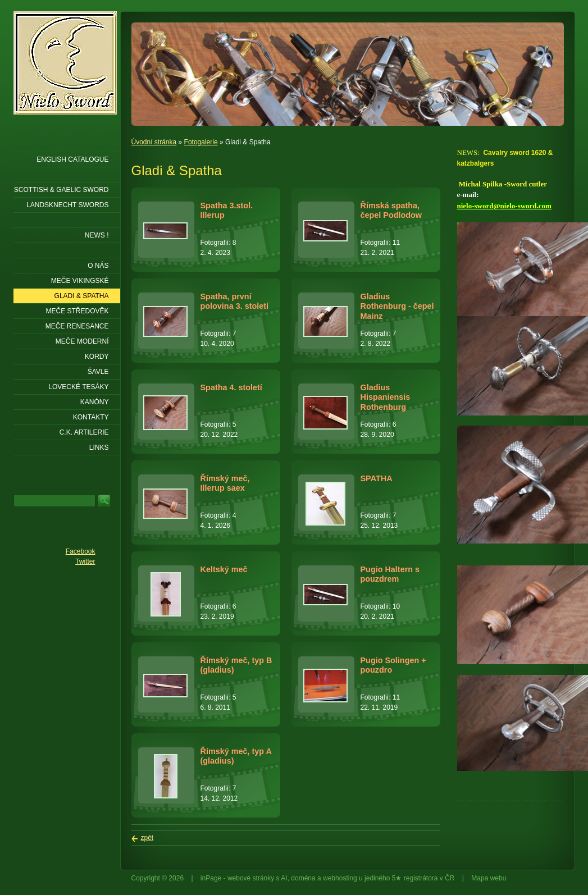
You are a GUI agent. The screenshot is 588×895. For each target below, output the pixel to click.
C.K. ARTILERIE (84, 432)
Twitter (85, 561)
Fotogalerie (201, 142)
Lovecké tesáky (78, 387)
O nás (98, 266)
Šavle (98, 372)
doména (303, 878)
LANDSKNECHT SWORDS (67, 205)
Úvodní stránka (154, 142)
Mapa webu (489, 878)
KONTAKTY (91, 417)
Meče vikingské (80, 281)
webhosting (340, 878)
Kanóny (95, 402)
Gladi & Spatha (82, 296)
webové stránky (251, 878)
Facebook (81, 551)
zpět (147, 838)
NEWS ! (97, 235)
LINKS (99, 447)
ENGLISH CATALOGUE (72, 159)
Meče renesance (77, 326)
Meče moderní (82, 341)
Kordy (97, 357)
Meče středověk (77, 311)
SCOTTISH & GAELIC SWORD (61, 190)
